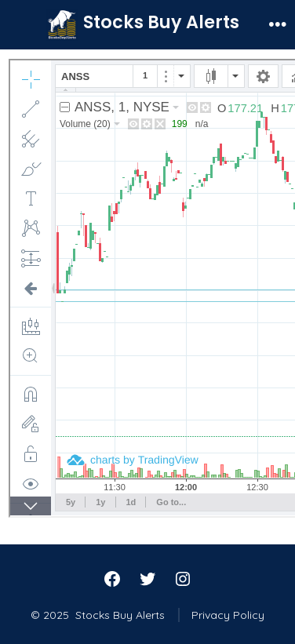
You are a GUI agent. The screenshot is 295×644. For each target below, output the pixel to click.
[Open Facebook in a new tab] (112, 579)
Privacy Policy (228, 615)
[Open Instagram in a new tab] (183, 579)
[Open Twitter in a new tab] (147, 579)
